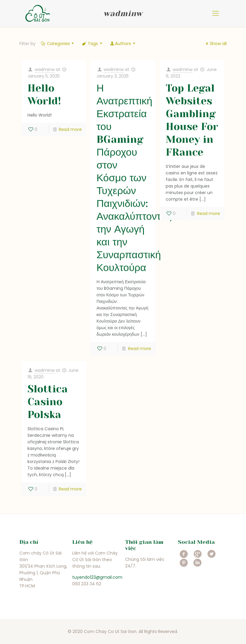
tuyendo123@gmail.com (97, 577)
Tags (92, 44)
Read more (70, 129)
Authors (123, 44)
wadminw (45, 69)
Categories (58, 44)
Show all (215, 44)
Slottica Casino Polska (48, 402)
